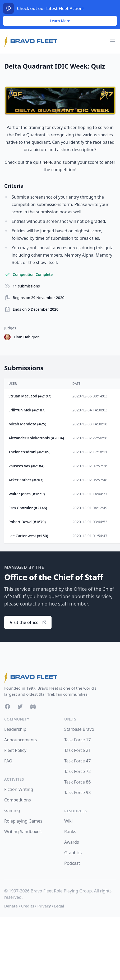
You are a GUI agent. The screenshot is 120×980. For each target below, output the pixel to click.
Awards (72, 842)
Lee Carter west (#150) (28, 536)
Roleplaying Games (23, 821)
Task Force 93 (77, 792)
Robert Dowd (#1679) (27, 522)
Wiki (68, 821)
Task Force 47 (77, 761)
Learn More (60, 21)
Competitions (18, 800)
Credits (27, 906)
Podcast (72, 863)
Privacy (44, 906)
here (47, 162)
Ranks (70, 832)
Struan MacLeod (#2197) (30, 396)
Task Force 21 (77, 750)
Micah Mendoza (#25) (27, 424)
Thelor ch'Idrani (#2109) (29, 452)
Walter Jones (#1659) (27, 494)
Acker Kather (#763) (26, 480)
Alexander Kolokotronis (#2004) (36, 438)
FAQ (8, 761)
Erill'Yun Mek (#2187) (27, 410)
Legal (59, 906)
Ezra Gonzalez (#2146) (28, 508)
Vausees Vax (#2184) (26, 466)
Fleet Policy (15, 750)
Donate (11, 906)
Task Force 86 (77, 782)
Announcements (20, 740)
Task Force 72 (77, 771)
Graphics (73, 853)
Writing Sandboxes (23, 832)
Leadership (15, 729)
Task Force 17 (77, 740)
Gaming (12, 810)
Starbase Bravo (79, 729)
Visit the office (28, 622)
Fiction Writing (19, 789)
